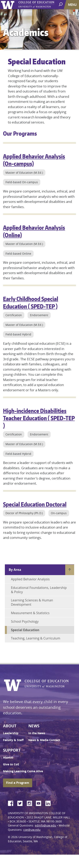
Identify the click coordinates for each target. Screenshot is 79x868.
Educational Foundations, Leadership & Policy (39, 590)
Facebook (12, 803)
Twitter (21, 803)
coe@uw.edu (32, 830)
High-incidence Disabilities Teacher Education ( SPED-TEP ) (39, 418)
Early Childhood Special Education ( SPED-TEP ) (31, 302)
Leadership (11, 733)
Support (12, 750)
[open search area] (61, 4)
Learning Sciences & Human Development (32, 602)
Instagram (31, 803)
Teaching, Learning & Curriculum (36, 638)
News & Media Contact (44, 740)
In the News (37, 733)
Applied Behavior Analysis (30, 579)
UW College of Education (44, 5)
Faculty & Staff (13, 740)
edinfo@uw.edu (45, 825)
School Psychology (25, 621)
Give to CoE (11, 764)
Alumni (8, 757)
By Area (15, 570)
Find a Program (18, 783)
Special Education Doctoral (35, 504)
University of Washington (8, 5)
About (10, 726)
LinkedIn (49, 803)
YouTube (40, 803)
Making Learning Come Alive (23, 771)
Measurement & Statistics (30, 613)
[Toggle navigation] (73, 5)
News (34, 726)
